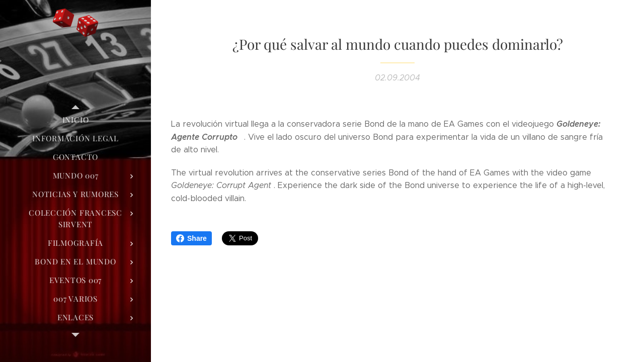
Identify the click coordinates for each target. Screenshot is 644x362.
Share (191, 238)
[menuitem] (75, 120)
